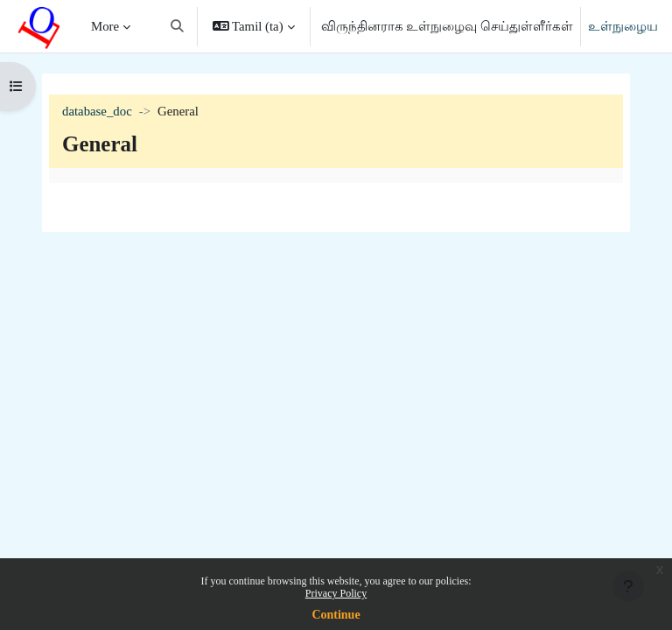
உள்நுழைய (623, 26)
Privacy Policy (336, 593)
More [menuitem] (105, 26)
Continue (336, 615)
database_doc (97, 111)
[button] (177, 26)
